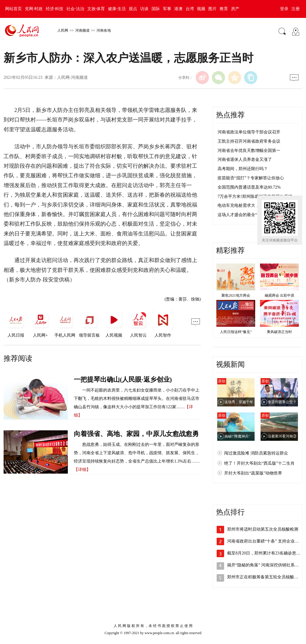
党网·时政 (34, 9)
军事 (167, 9)
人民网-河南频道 (72, 77)
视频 (201, 9)
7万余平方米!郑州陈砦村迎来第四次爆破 (255, 197)
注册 (296, 9)
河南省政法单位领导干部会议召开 (249, 132)
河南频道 (82, 30)
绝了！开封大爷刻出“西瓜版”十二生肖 (259, 463)
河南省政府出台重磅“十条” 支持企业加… (265, 541)
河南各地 (104, 30)
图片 (212, 9)
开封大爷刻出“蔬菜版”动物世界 (253, 473)
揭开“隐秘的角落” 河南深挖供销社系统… (265, 565)
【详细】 (82, 470)
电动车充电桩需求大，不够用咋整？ (251, 205)
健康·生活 (117, 9)
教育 (224, 9)
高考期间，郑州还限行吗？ (243, 169)
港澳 (178, 9)
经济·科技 (55, 9)
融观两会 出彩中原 (280, 295)
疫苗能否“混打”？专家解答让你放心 (251, 178)
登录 (284, 9)
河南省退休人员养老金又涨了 (245, 160)
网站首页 (13, 9)
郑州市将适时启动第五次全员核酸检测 (263, 529)
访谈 (144, 9)
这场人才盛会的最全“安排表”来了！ (251, 215)
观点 (133, 9)
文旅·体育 (96, 9)
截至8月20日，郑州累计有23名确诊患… (264, 553)
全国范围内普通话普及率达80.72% (249, 187)
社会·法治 (75, 9)
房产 (235, 9)
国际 (156, 9)
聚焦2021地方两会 (236, 295)
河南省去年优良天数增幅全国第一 (249, 151)
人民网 (63, 30)
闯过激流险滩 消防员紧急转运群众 (256, 453)
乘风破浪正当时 (279, 332)
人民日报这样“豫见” (236, 332)
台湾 (190, 9)
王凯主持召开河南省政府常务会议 (249, 141)
